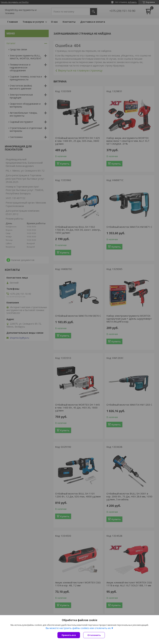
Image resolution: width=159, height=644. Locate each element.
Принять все (69, 635)
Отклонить (94, 635)
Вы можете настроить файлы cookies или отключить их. (78, 628)
